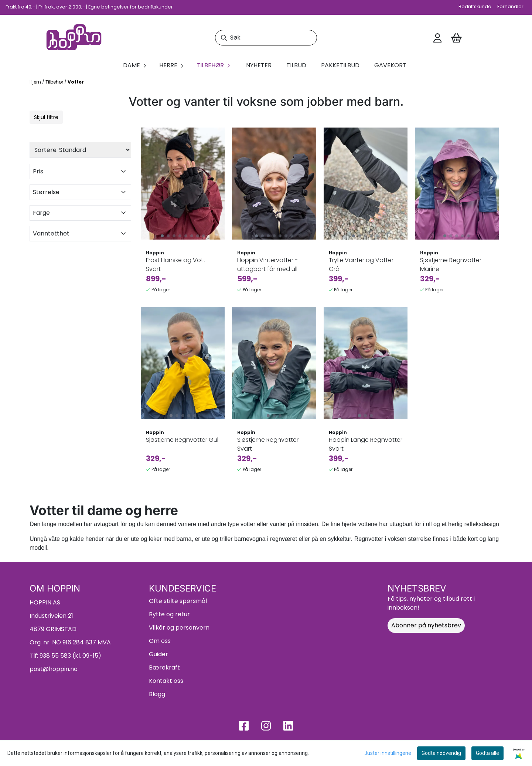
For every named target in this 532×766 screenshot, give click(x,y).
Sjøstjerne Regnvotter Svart (268, 444)
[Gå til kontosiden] (437, 38)
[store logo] (74, 38)
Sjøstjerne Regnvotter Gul (182, 440)
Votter (76, 82)
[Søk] (266, 38)
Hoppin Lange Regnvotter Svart (366, 444)
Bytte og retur (169, 614)
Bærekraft (164, 667)
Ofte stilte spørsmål (178, 601)
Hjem (36, 82)
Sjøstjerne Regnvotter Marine (451, 265)
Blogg (157, 694)
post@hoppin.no (54, 669)
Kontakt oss (166, 681)
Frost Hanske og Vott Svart (176, 265)
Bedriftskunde (475, 6)
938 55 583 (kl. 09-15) (70, 656)
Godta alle (487, 753)
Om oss (160, 641)
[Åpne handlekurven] (456, 38)
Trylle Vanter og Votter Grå (361, 265)
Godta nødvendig (441, 753)
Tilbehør (55, 82)
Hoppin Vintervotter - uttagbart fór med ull (267, 265)
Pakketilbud (340, 65)
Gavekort (390, 65)
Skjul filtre (46, 117)
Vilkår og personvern (179, 628)
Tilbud (296, 65)
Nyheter (259, 65)
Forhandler (510, 6)
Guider (158, 654)
